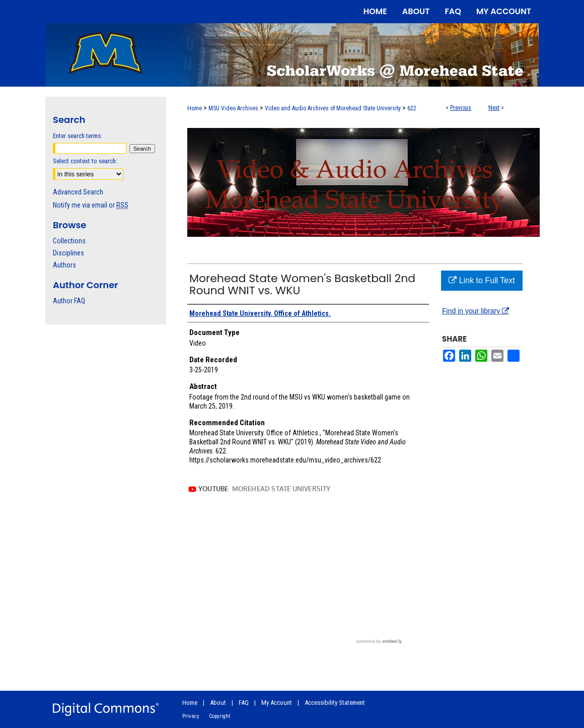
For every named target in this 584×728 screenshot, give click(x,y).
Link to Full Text (482, 280)
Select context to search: (85, 161)
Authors (64, 265)
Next (494, 108)
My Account (277, 703)
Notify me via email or (91, 205)
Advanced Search (78, 192)
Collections (69, 241)
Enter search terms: (78, 136)
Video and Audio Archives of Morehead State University (333, 108)
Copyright (220, 716)
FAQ (244, 703)
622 (412, 108)
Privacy (191, 716)
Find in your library (476, 311)
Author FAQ (69, 301)
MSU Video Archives (233, 108)
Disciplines (68, 253)
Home (195, 108)
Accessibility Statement (335, 703)
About (218, 703)
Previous (461, 108)
